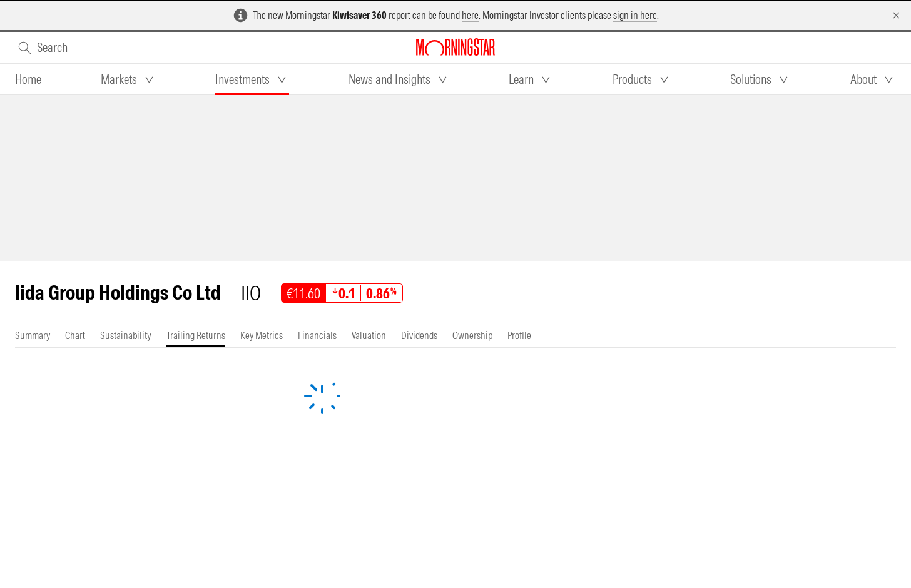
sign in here (635, 15)
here (470, 15)
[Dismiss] (896, 15)
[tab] (28, 79)
